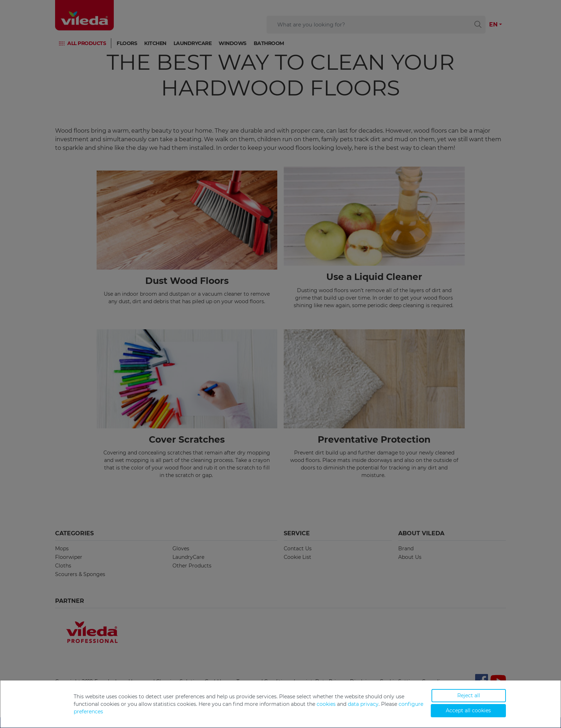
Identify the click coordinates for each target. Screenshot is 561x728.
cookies (326, 704)
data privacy (363, 704)
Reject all (469, 695)
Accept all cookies (468, 710)
